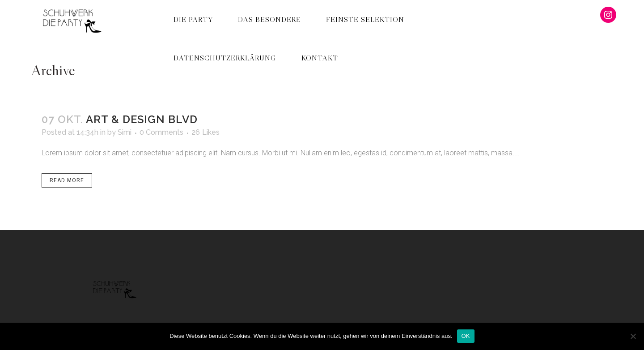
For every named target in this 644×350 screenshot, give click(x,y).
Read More (67, 180)
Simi (125, 132)
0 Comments (161, 132)
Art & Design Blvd (142, 119)
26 (205, 132)
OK (466, 336)
